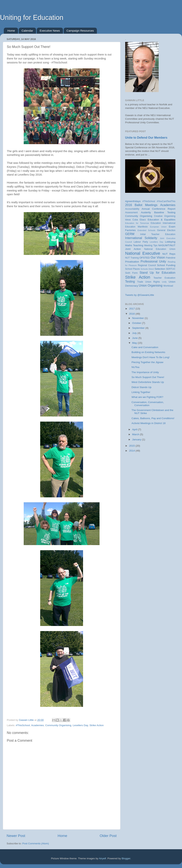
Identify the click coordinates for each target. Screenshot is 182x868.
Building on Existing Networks (148, 352)
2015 (132, 446)
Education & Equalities (162, 220)
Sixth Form (131, 273)
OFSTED (145, 258)
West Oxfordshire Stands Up (148, 382)
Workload (168, 286)
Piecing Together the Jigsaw (147, 362)
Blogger (126, 858)
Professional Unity (153, 261)
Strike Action (97, 725)
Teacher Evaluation (164, 278)
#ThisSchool (23, 725)
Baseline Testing (165, 212)
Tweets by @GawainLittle (140, 295)
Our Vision (158, 257)
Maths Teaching (134, 245)
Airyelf (103, 858)
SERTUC (171, 269)
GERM (130, 234)
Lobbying (170, 242)
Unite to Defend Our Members (146, 138)
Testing (130, 281)
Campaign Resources (80, 31)
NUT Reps (169, 254)
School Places (133, 269)
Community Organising (58, 725)
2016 (132, 314)
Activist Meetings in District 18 (149, 423)
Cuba (135, 220)
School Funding (166, 265)
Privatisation (132, 262)
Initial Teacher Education (158, 234)
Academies (37, 725)
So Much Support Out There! (148, 377)
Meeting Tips (151, 245)
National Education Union (160, 249)
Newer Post (16, 836)
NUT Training (132, 258)
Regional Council (147, 265)
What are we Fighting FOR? (147, 397)
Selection (160, 269)
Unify (164, 282)
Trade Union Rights (149, 282)
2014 (132, 451)
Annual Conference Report (158, 209)
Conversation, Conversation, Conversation (148, 404)
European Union (158, 227)
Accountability (132, 209)
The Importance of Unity (145, 372)
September (139, 328)
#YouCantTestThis (166, 201)
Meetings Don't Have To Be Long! (151, 357)
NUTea (135, 367)
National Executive (143, 253)
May (135, 343)
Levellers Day (80, 725)
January (137, 439)
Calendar (27, 31)
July (135, 333)
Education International (163, 223)
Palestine (171, 258)
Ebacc (143, 220)
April (135, 429)
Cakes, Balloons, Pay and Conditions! (153, 418)
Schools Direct (147, 269)
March (136, 434)
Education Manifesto (136, 227)
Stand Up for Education (157, 273)
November (138, 318)
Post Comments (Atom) (36, 843)
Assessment (131, 213)
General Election (166, 230)
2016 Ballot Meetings (141, 205)
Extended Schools (147, 230)
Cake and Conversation (145, 347)
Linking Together (141, 392)
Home (11, 31)
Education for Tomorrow (137, 223)
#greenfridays (133, 201)
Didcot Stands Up (142, 387)
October (137, 323)
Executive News (50, 31)
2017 (132, 309)
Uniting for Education (32, 18)
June (135, 338)
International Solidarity (141, 238)
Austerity (146, 212)
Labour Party (141, 242)
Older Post (108, 836)
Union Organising (151, 285)
